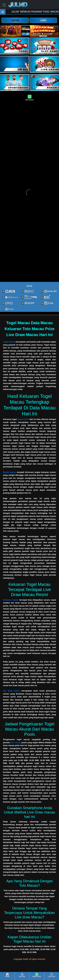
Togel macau (9, 342)
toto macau (16, 742)
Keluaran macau (11, 600)
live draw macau (11, 691)
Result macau (10, 472)
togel (5, 828)
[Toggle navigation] (4, 5)
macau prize (23, 419)
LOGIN (43, 20)
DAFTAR (15, 20)
